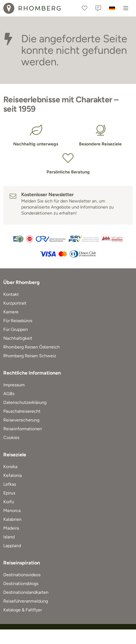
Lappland (12, 546)
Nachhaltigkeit (18, 338)
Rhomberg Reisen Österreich (32, 347)
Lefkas (10, 484)
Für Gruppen (16, 329)
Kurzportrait (15, 303)
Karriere (11, 312)
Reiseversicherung (21, 420)
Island (9, 537)
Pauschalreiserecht (22, 411)
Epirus (9, 493)
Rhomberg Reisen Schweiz (30, 356)
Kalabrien (12, 519)
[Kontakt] (98, 8)
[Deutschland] (112, 8)
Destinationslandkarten (26, 592)
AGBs (9, 394)
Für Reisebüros (18, 321)
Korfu (9, 502)
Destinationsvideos (22, 575)
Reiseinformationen (23, 429)
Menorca (12, 511)
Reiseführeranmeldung (26, 601)
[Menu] (126, 8)
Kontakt (11, 294)
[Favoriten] (85, 8)
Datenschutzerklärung (25, 402)
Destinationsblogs (21, 583)
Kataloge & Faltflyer (23, 610)
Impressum (14, 385)
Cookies (11, 438)
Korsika (10, 467)
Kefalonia (13, 475)
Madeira (11, 528)
